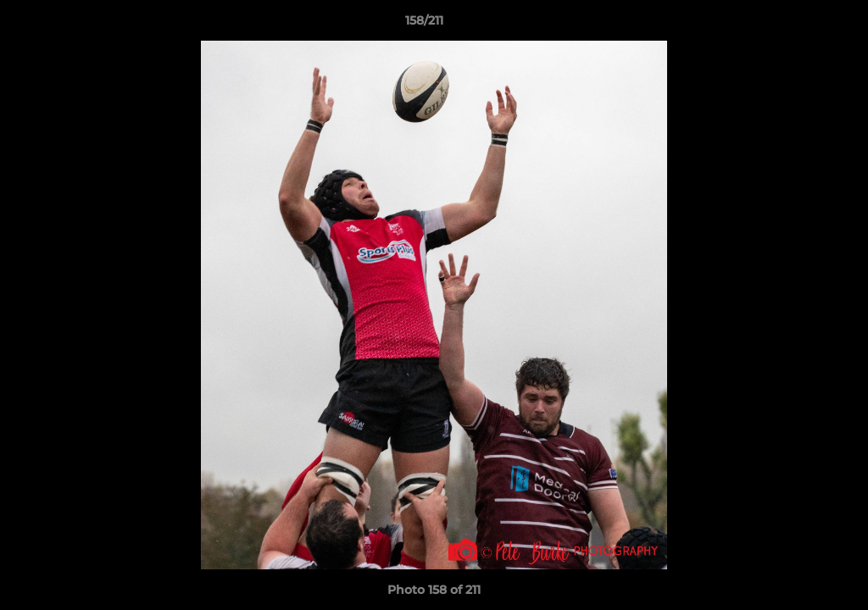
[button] (797, 25)
